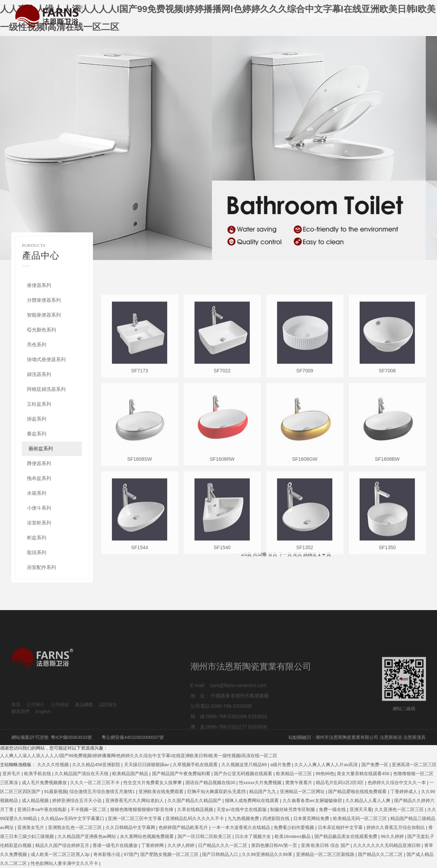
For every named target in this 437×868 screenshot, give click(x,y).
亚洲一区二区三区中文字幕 (135, 818)
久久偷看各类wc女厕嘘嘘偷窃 (313, 801)
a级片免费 (281, 765)
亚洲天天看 (361, 809)
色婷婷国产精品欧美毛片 (184, 827)
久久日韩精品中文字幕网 (131, 827)
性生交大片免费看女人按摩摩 (153, 783)
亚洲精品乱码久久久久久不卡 (195, 818)
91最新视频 (56, 792)
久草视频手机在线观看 (196, 765)
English (406, 15)
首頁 (236, 15)
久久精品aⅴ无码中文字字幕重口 (73, 818)
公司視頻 (289, 15)
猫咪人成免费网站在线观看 (253, 801)
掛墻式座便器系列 (46, 359)
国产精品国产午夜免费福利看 (182, 774)
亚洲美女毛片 (31, 827)
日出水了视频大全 (254, 836)
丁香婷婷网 (153, 845)
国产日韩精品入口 (221, 854)
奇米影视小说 (107, 854)
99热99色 (325, 774)
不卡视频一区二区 (89, 809)
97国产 (131, 854)
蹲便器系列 (39, 463)
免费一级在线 (333, 809)
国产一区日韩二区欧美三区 (205, 836)
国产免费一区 (376, 765)
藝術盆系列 (41, 449)
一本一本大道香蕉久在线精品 (242, 827)
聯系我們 (376, 15)
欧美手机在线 (38, 774)
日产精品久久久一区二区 (223, 845)
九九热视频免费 (244, 818)
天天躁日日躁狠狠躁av (147, 765)
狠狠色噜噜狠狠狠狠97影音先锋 (142, 809)
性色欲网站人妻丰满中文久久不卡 (65, 863)
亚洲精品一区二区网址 (303, 792)
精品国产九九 (263, 792)
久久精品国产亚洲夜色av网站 (88, 836)
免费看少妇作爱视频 (294, 827)
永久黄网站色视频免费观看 (148, 836)
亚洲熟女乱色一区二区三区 (76, 827)
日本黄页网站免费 (312, 818)
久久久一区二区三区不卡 (96, 783)
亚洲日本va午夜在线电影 (43, 809)
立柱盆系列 (39, 404)
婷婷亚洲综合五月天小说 (78, 801)
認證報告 (347, 15)
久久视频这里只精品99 (245, 765)
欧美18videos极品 (293, 836)
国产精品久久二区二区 (381, 854)
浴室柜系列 (39, 523)
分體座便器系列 (44, 300)
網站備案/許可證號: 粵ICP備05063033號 (52, 737)
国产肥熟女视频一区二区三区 (170, 854)
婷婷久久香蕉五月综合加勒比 (396, 827)
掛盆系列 (37, 419)
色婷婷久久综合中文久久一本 (397, 783)
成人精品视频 (36, 801)
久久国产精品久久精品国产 (195, 801)
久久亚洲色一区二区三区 (400, 809)
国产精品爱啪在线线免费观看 (358, 792)
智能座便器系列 (44, 315)
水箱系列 (37, 493)
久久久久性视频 (54, 765)
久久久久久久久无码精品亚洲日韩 (387, 845)
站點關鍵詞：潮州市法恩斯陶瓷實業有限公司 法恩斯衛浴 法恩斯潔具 (357, 737)
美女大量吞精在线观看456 (364, 774)
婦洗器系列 (39, 374)
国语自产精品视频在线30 (211, 783)
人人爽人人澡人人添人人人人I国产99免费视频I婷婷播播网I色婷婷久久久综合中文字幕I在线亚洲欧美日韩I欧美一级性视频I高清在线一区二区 (139, 756)
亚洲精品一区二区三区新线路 (326, 854)
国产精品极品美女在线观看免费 (346, 836)
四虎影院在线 (277, 818)
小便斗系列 (39, 508)
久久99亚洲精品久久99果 (268, 854)
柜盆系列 (37, 538)
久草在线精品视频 (196, 809)
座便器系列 (39, 285)
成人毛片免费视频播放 (45, 783)
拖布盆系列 (39, 478)
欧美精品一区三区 (295, 774)
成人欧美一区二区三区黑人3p (61, 854)
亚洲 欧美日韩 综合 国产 (326, 845)
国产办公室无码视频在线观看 (244, 774)
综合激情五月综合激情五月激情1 (103, 792)
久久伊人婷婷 (182, 845)
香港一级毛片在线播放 (116, 845)
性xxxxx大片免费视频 (261, 783)
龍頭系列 (37, 552)
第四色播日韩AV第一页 (275, 845)
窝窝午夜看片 (300, 783)
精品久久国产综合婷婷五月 (63, 845)
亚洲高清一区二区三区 (414, 765)
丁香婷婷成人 (405, 792)
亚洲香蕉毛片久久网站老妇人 (135, 801)
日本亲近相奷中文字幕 (341, 827)
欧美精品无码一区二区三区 (361, 818)
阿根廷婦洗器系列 (46, 389)
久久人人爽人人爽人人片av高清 (326, 765)
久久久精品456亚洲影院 (97, 765)
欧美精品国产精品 (131, 774)
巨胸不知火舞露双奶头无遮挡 (217, 792)
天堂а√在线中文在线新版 (242, 809)
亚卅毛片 (12, 774)
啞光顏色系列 (41, 330)
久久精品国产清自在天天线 (82, 774)
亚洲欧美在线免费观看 (162, 792)
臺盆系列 (37, 434)
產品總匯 (318, 15)
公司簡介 (260, 15)
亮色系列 (37, 345)
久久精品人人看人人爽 (369, 801)
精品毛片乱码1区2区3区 (340, 783)
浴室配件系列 (41, 567)
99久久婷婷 (393, 836)
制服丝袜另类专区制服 (293, 809)
